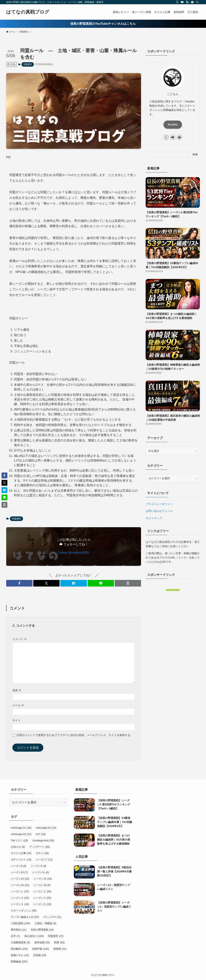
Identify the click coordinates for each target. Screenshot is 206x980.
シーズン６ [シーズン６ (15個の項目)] (42, 904)
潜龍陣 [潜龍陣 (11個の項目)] (60, 949)
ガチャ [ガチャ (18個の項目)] (42, 853)
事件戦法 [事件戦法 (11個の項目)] (19, 930)
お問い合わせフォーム (159, 511)
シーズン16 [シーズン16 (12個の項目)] (20, 885)
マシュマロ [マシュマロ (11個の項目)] (52, 917)
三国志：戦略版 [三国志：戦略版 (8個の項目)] (45, 923)
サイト (16, 720)
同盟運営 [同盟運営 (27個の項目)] (56, 936)
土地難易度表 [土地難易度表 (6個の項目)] (20, 942)
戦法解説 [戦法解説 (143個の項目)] (19, 949)
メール (18, 705)
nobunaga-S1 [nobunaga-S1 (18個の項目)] (21, 828)
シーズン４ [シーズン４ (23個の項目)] (42, 898)
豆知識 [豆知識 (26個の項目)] (40, 955)
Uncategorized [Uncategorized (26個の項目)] (43, 840)
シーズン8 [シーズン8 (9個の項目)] (19, 866)
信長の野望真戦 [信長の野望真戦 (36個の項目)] (42, 930)
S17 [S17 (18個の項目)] (41, 834)
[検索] (197, 2)
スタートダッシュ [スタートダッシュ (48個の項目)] (24, 911)
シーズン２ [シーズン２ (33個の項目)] (42, 891)
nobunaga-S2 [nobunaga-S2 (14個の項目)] (46, 828)
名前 (17, 690)
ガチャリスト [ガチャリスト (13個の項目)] (21, 860)
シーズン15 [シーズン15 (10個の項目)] (43, 879)
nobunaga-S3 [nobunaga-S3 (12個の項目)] (21, 834)
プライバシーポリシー (159, 504)
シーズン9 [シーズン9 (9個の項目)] (38, 866)
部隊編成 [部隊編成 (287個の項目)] (19, 962)
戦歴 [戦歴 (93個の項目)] (59, 942)
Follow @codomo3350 (74, 553)
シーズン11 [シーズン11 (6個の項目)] (41, 872)
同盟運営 (28, 64)
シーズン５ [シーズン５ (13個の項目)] (20, 904)
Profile (173, 125)
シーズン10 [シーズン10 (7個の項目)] (19, 872)
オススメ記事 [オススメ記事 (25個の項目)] (21, 853)
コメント (20, 639)
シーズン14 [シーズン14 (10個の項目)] (20, 879)
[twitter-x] (177, 2)
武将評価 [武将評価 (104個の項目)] (41, 949)
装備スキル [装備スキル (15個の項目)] (20, 955)
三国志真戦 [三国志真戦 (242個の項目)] (21, 923)
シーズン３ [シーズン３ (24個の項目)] (20, 898)
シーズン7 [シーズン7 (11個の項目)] (44, 860)
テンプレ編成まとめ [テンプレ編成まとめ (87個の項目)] (25, 917)
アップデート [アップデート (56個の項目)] (40, 847)
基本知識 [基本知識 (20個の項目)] (42, 942)
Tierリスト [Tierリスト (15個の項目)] (19, 840)
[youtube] (182, 2)
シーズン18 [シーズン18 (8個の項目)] (42, 885)
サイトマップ (154, 518)
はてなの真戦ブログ (28, 12)
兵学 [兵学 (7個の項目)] (15, 936)
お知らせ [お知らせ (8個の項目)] (18, 847)
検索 (195, 154)
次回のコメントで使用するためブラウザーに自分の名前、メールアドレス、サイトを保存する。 (75, 735)
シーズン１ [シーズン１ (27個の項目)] (20, 891)
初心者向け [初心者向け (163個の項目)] (34, 936)
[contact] (192, 2)
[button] (19, 583)
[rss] (187, 2)
